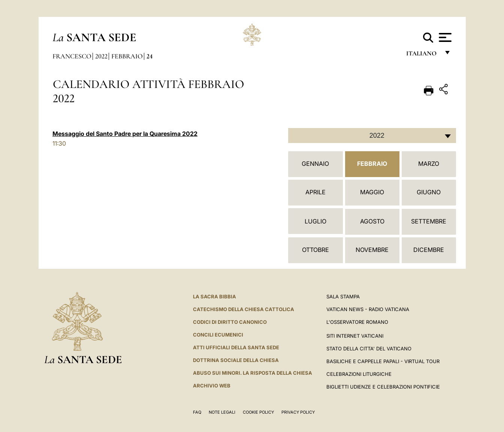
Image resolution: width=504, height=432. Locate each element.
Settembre (429, 221)
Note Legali (222, 412)
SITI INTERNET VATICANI (355, 336)
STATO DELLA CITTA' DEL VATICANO (369, 349)
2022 (101, 56)
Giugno (429, 192)
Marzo (429, 164)
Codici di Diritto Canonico (230, 322)
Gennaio (315, 164)
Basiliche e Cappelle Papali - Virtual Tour (383, 361)
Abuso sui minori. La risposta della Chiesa (253, 373)
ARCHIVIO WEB (212, 386)
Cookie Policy (258, 412)
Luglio (316, 221)
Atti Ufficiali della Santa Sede (236, 347)
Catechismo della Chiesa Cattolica (244, 309)
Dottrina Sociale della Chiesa (236, 360)
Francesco (72, 56)
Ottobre (316, 250)
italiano (423, 55)
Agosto (372, 221)
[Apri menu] (444, 37)
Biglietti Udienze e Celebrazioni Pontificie (383, 387)
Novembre (372, 250)
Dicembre (429, 250)
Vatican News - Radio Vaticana (368, 309)
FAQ (197, 412)
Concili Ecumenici (218, 335)
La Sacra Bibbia (215, 296)
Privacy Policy (298, 412)
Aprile (316, 192)
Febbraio (127, 56)
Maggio (372, 192)
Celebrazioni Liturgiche (359, 374)
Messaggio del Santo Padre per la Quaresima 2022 (125, 134)
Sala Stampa (343, 296)
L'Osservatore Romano (357, 322)
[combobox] (372, 136)
